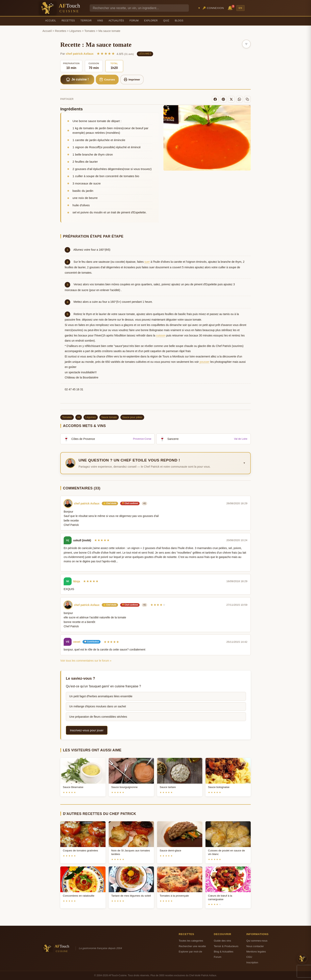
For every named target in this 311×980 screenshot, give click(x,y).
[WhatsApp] (239, 99)
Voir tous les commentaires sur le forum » (86, 661)
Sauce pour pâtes (132, 417)
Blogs (179, 21)
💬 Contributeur (92, 642)
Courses (107, 79)
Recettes (68, 21)
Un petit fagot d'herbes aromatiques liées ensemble (101, 696)
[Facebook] (215, 99)
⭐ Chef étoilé (110, 503)
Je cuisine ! (77, 79)
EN (240, 8)
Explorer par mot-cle (190, 952)
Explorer (151, 21)
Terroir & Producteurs (226, 946)
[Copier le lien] (247, 99)
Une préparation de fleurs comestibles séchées (98, 717)
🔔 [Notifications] (231, 8)
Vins (100, 21)
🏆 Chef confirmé (130, 503)
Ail (79, 417)
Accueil (51, 21)
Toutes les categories (191, 941)
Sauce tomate (109, 417)
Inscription (252, 962)
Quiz (166, 21)
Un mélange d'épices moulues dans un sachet (98, 706)
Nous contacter (255, 946)
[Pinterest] (223, 99)
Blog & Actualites (224, 952)
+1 (144, 503)
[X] (231, 99)
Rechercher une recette (192, 946)
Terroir (86, 21)
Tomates (90, 31)
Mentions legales (256, 952)
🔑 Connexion (213, 8)
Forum (134, 21)
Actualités (116, 21)
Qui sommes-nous (257, 941)
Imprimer (132, 79)
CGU (249, 957)
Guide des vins (222, 941)
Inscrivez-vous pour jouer (87, 730)
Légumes (75, 31)
